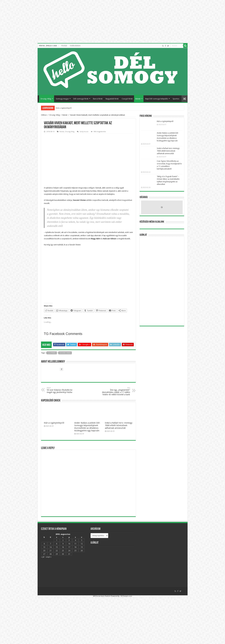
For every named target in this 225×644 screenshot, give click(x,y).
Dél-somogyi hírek (81, 99)
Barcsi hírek (98, 99)
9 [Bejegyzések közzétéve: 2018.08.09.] (63, 547)
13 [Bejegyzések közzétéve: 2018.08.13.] (44, 551)
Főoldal (64, 46)
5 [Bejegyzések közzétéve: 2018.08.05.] (82, 544)
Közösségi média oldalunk (152, 222)
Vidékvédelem (75, 46)
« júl (43, 561)
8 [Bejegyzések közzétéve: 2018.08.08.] (57, 547)
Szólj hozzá (84, 132)
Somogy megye (62, 99)
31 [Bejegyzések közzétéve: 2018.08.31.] (69, 558)
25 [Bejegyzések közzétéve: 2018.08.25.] (75, 554)
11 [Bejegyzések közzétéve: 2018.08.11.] (75, 547)
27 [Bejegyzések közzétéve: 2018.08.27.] (44, 558)
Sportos (176, 99)
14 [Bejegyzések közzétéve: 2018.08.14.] (51, 551)
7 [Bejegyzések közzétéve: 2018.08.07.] (50, 547)
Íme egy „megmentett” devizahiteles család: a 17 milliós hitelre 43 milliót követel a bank (115, 395)
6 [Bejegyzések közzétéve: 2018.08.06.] (44, 547)
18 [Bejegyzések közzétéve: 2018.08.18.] (75, 551)
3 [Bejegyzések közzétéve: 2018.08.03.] (69, 544)
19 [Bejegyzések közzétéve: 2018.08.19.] (82, 551)
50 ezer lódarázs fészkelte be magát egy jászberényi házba (61, 394)
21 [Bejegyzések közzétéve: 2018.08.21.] (51, 554)
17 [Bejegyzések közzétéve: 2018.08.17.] (69, 551)
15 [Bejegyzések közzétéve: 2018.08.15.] (57, 551)
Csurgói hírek (127, 99)
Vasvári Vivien (65, 357)
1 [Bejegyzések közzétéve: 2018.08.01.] (57, 544)
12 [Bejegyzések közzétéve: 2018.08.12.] (82, 547)
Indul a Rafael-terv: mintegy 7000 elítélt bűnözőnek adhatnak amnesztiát (119, 429)
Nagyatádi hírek (112, 99)
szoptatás (52, 357)
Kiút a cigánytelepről (64, 108)
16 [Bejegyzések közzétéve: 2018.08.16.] (63, 551)
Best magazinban (125, 200)
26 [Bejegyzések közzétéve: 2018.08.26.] (82, 554)
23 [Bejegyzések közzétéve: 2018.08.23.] (63, 554)
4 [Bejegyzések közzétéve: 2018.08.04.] (75, 544)
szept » (49, 561)
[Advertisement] (162, 281)
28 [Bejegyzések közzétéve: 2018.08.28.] (51, 558)
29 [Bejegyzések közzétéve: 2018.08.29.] (57, 558)
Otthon (44, 115)
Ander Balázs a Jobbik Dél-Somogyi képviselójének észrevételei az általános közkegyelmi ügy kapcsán (87, 430)
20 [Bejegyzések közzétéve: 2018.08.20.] (44, 554)
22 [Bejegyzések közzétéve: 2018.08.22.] (57, 554)
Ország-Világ (46, 99)
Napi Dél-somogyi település (157, 99)
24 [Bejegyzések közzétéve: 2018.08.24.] (69, 554)
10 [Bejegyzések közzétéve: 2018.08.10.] (69, 547)
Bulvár (138, 99)
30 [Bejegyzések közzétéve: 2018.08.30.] (63, 558)
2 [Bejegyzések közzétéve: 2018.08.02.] (63, 544)
